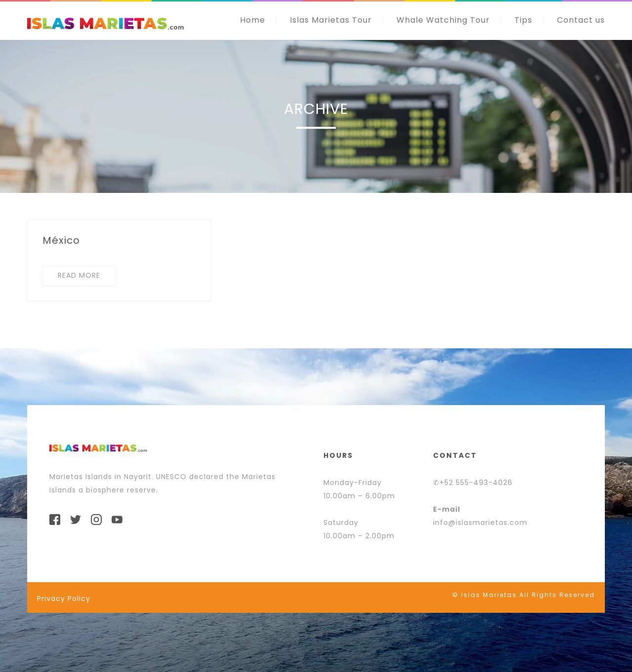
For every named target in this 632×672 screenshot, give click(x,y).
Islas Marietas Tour (331, 20)
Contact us (581, 20)
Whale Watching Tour (443, 20)
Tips (523, 20)
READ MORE (79, 275)
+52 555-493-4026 (476, 483)
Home (253, 20)
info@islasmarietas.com (480, 523)
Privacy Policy (64, 598)
